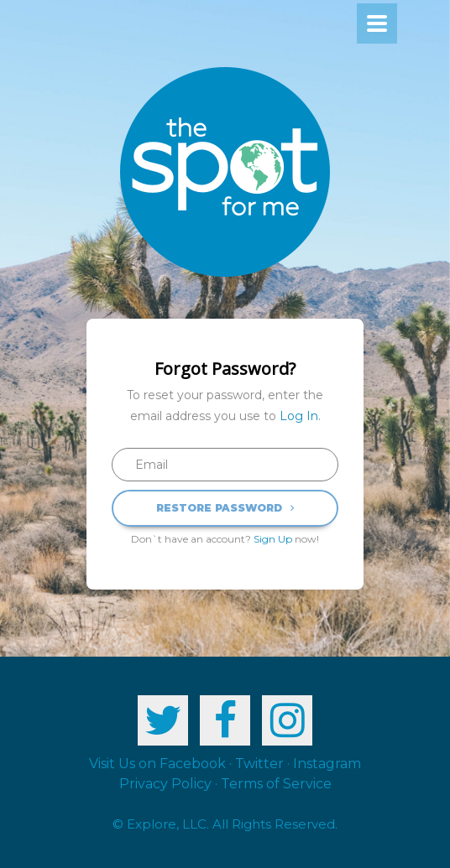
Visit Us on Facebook (157, 764)
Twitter (259, 764)
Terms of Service (276, 784)
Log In (299, 416)
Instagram (327, 764)
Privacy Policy (165, 784)
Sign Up (273, 539)
